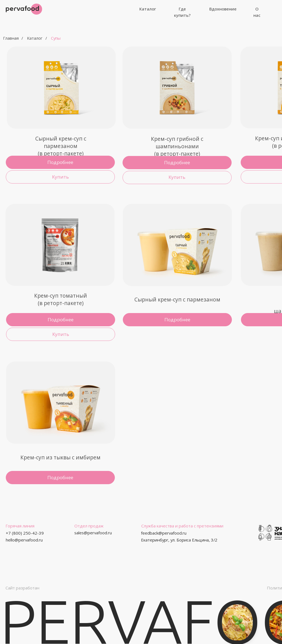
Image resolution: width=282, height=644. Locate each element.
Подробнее (60, 477)
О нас (257, 12)
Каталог (148, 9)
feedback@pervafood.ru (164, 533)
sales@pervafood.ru (93, 533)
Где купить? (182, 12)
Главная (11, 38)
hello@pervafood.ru (24, 540)
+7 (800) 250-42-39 (25, 533)
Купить (61, 334)
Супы (56, 38)
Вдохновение (223, 9)
